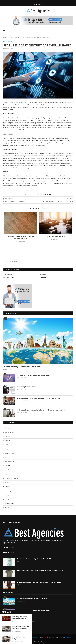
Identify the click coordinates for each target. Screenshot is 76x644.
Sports (7, 495)
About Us (26, 2)
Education (8, 436)
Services (7, 487)
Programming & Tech (11, 478)
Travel (7, 499)
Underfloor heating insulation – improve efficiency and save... (21, 238)
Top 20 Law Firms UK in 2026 (55, 237)
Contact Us (33, 2)
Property (7, 482)
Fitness (7, 445)
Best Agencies (34, 637)
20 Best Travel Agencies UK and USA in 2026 (22, 367)
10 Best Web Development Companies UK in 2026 (33, 375)
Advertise (41, 2)
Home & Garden (10, 461)
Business (8, 428)
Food (6, 449)
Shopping (8, 491)
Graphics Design (10, 453)
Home (5, 37)
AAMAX (52, 637)
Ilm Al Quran (68, 637)
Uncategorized (9, 503)
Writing (7, 508)
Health (7, 457)
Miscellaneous (15, 37)
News (7, 474)
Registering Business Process (27, 387)
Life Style (8, 466)
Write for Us (49, 2)
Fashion (7, 441)
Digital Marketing (10, 432)
